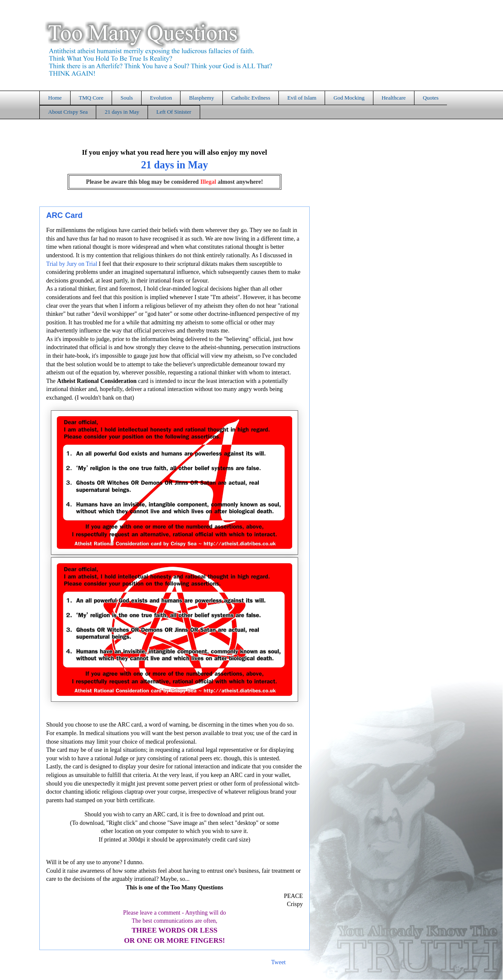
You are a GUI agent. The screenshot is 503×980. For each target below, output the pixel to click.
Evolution (161, 98)
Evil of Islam (302, 98)
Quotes (431, 98)
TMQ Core (91, 98)
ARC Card (64, 215)
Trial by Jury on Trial (72, 264)
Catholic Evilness (250, 98)
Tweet (278, 962)
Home (55, 98)
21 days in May (122, 112)
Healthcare (394, 98)
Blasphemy (202, 98)
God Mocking (349, 98)
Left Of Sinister (174, 112)
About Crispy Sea (68, 112)
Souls (127, 98)
